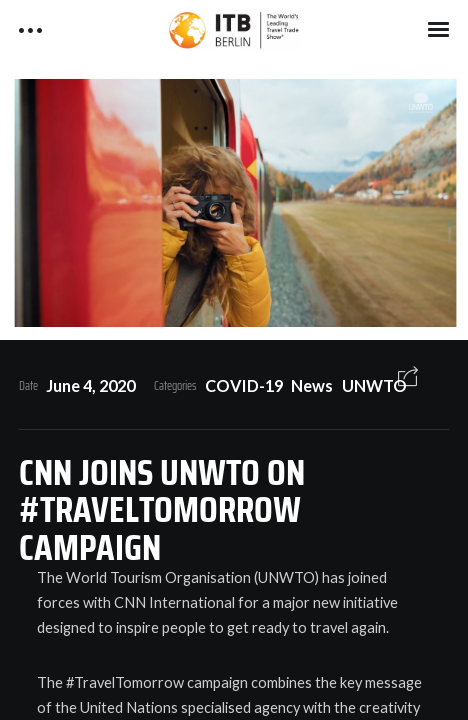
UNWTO (374, 385)
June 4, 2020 (90, 385)
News (312, 385)
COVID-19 (244, 385)
